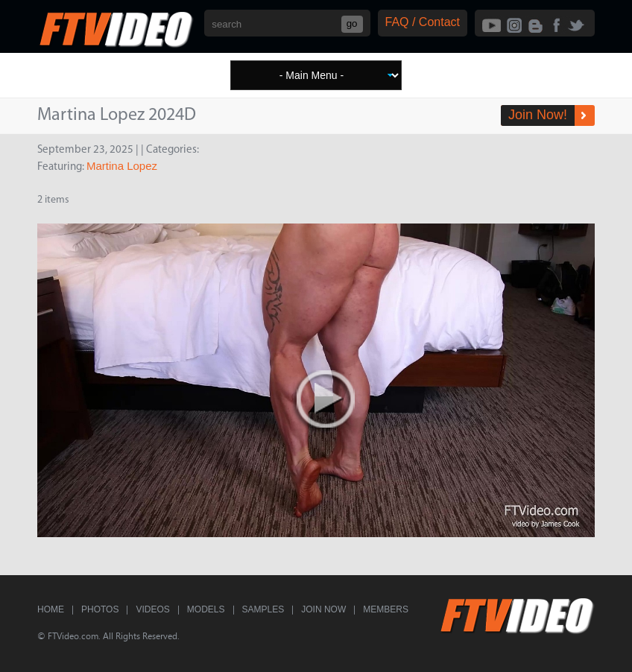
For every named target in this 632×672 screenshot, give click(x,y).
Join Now (323, 609)
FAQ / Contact (423, 22)
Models (206, 609)
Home (51, 609)
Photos (100, 609)
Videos (152, 609)
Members (386, 609)
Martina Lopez (122, 166)
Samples (263, 609)
